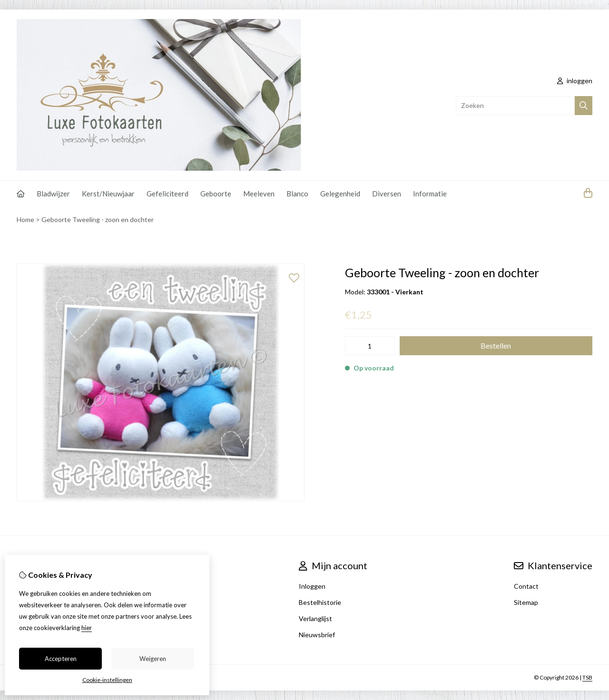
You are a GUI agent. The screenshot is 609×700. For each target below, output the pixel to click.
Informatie (430, 194)
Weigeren (153, 659)
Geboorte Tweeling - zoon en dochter (98, 219)
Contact (526, 586)
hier (87, 628)
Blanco (297, 194)
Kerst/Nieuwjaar (108, 194)
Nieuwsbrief (317, 635)
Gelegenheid (340, 194)
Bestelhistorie (320, 602)
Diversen (387, 194)
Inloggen (312, 586)
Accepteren (61, 659)
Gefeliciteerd (167, 194)
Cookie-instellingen (107, 680)
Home (25, 219)
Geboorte (216, 194)
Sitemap (526, 602)
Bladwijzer (53, 194)
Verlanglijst (315, 618)
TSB (587, 677)
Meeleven (259, 194)
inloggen (575, 81)
